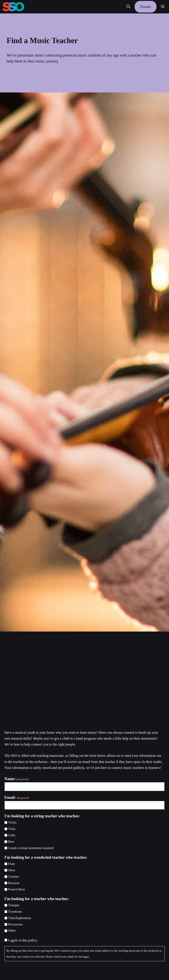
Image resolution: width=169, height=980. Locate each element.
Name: (17, 779)
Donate (146, 7)
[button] (128, 7)
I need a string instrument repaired (31, 848)
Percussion (15, 924)
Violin (12, 822)
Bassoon (14, 883)
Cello (12, 835)
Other (12, 930)
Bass (11, 842)
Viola (12, 829)
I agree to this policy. (23, 940)
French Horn (17, 889)
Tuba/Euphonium (20, 918)
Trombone (15, 912)
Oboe (12, 870)
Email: (17, 798)
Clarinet (13, 877)
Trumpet (14, 905)
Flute (12, 864)
